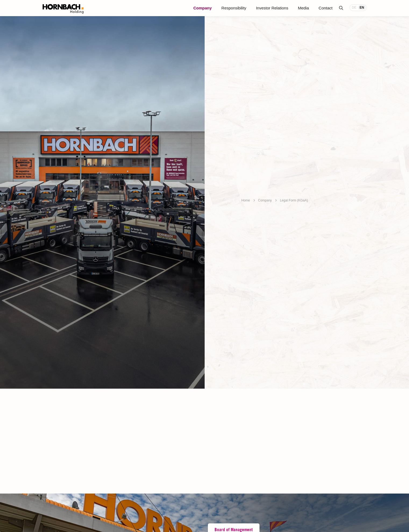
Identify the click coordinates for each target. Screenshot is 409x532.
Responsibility (234, 8)
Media (303, 8)
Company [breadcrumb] (265, 200)
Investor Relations (272, 8)
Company (202, 8)
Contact (326, 8)
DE (354, 8)
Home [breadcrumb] (246, 200)
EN (362, 8)
